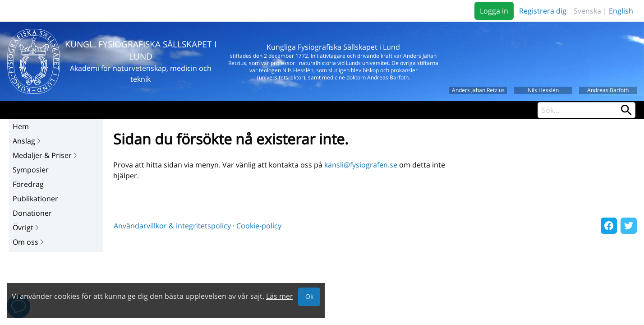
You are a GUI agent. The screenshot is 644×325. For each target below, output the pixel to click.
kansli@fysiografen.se (361, 165)
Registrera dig (543, 11)
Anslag (28, 141)
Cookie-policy (259, 226)
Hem (21, 126)
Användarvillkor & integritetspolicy (172, 226)
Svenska (587, 11)
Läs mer (280, 296)
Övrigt (27, 227)
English (621, 11)
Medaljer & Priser (46, 155)
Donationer (32, 213)
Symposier (31, 170)
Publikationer (35, 199)
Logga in (494, 11)
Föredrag (28, 184)
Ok (309, 296)
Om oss (29, 242)
